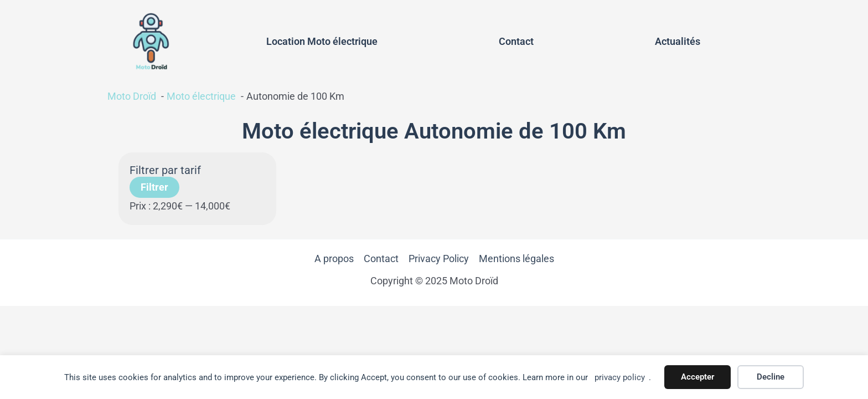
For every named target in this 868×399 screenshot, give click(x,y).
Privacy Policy (439, 262)
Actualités (678, 43)
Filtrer (154, 190)
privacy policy (620, 377)
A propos (334, 262)
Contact (516, 43)
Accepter (697, 377)
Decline (771, 377)
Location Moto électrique (322, 43)
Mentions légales (516, 262)
